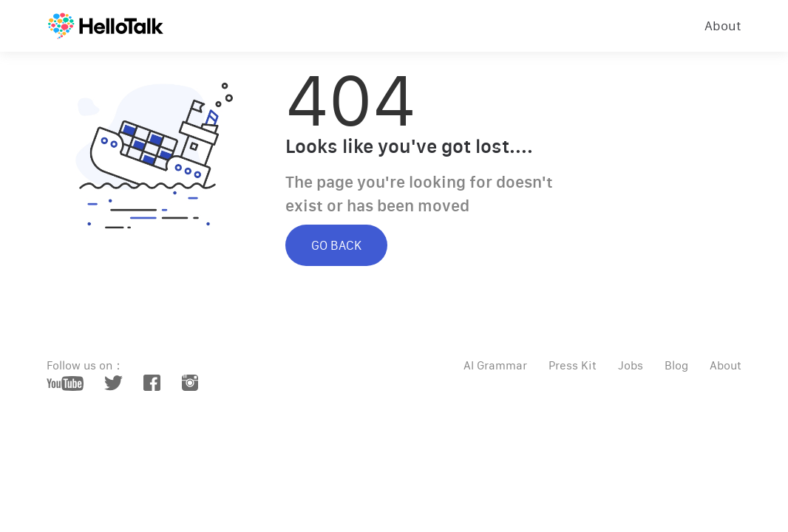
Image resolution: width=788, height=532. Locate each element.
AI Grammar (495, 365)
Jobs (631, 365)
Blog (676, 365)
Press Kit (573, 365)
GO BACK (336, 245)
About (723, 26)
